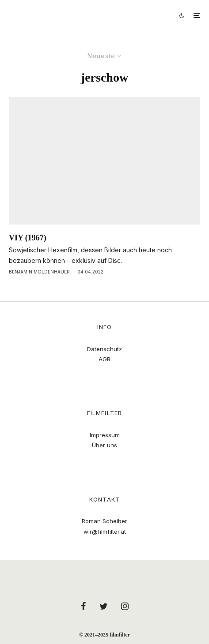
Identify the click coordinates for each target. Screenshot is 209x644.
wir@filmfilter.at (105, 532)
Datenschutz (104, 349)
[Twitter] (104, 606)
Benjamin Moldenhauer (39, 272)
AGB (104, 359)
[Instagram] (125, 606)
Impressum (105, 435)
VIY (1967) (28, 238)
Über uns (104, 445)
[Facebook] (84, 606)
